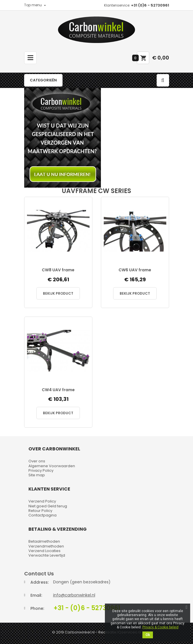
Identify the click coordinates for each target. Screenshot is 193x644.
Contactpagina (42, 515)
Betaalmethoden (44, 541)
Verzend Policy (42, 501)
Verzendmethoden (46, 546)
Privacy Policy (41, 470)
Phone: (37, 608)
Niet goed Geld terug (48, 506)
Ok (148, 635)
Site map (37, 475)
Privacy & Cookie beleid (160, 627)
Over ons (37, 461)
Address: (40, 582)
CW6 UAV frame (135, 270)
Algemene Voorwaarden (52, 466)
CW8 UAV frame (58, 270)
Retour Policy (40, 511)
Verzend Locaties (44, 551)
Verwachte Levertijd (47, 555)
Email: (36, 595)
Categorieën (43, 80)
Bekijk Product (58, 293)
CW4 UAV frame (58, 390)
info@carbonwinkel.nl (74, 595)
